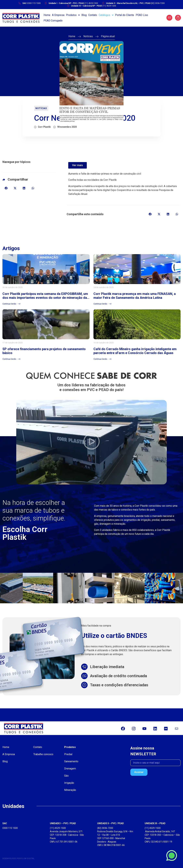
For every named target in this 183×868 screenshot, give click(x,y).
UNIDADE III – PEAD (155, 823)
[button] (6, 188)
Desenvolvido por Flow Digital (19, 858)
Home (72, 36)
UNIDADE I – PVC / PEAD (63, 823)
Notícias (88, 36)
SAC (5, 823)
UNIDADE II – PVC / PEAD (111, 823)
